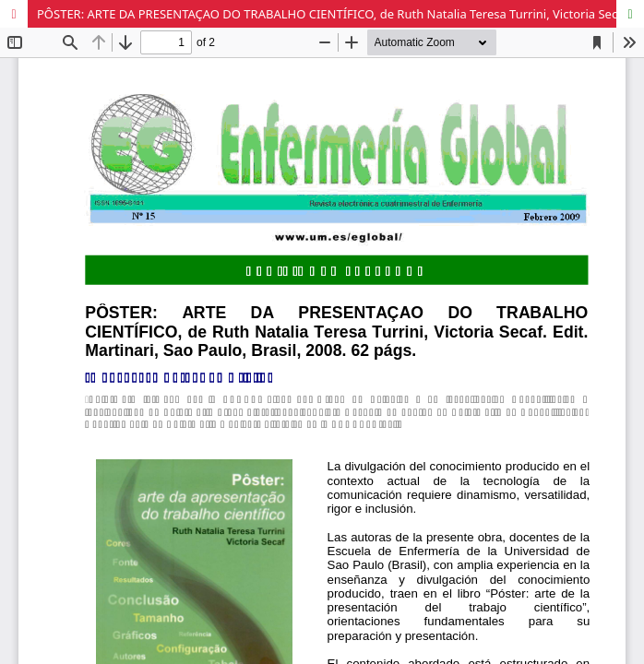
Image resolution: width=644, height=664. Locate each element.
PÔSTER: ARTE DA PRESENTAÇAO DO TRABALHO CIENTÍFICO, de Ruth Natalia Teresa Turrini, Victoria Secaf (333, 14)
